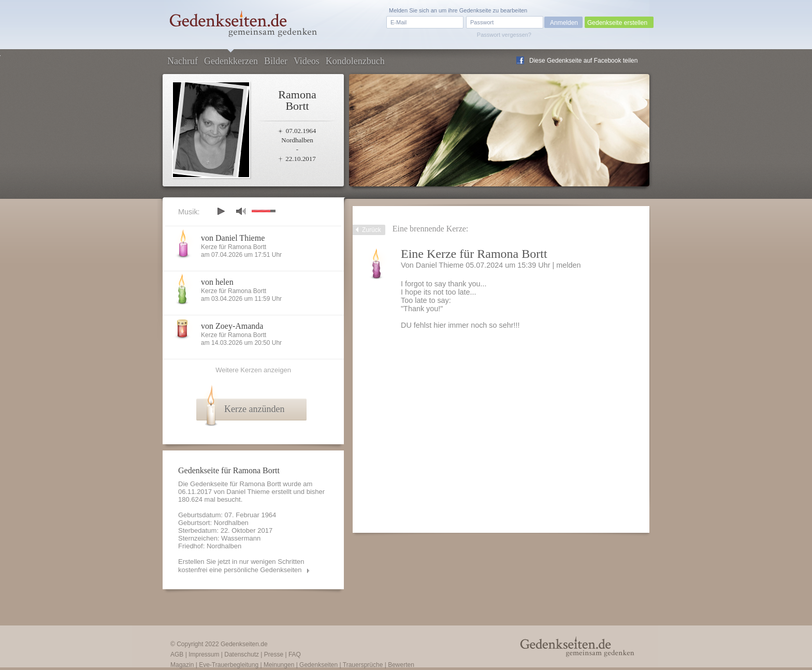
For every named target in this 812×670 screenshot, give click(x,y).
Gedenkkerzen (231, 61)
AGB (177, 654)
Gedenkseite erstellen (617, 23)
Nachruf (183, 61)
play (221, 211)
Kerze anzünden (254, 409)
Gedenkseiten (318, 665)
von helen (217, 282)
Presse (274, 654)
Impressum (204, 654)
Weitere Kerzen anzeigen (253, 370)
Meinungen (279, 665)
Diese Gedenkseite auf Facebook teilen (583, 61)
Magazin (182, 665)
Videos (307, 61)
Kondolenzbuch (355, 61)
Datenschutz (242, 654)
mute (241, 211)
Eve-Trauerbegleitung (229, 665)
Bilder (276, 61)
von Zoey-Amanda (232, 326)
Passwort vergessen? (504, 35)
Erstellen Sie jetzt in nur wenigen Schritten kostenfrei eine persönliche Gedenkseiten (241, 566)
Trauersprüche (363, 665)
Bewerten (401, 665)
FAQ (295, 654)
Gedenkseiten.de (244, 644)
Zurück (372, 230)
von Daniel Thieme (233, 238)
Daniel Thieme (248, 492)
